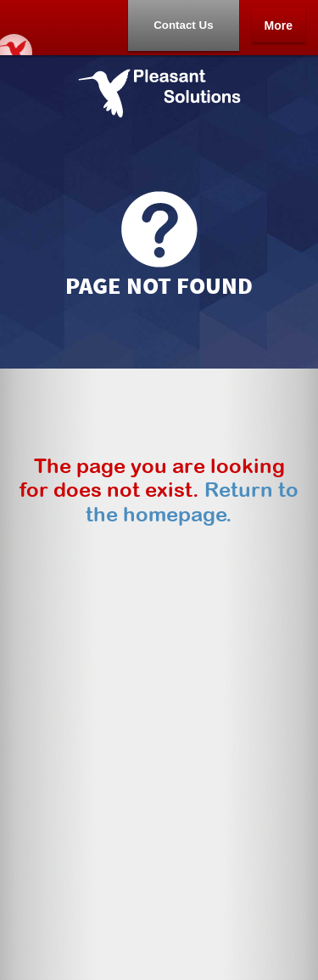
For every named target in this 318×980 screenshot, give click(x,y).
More (279, 25)
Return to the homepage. (192, 501)
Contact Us (183, 25)
